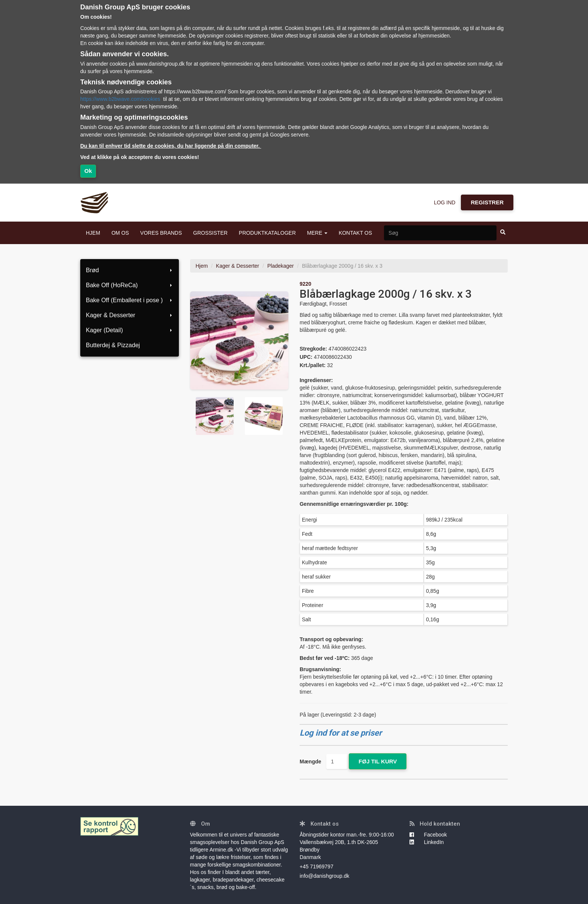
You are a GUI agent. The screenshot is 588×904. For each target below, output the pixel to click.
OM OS (120, 233)
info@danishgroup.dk (325, 876)
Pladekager (281, 266)
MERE (317, 233)
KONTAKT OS (355, 233)
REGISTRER (487, 202)
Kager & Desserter (130, 315)
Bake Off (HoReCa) (130, 285)
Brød (130, 270)
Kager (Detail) (130, 330)
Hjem (202, 266)
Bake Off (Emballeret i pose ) (130, 300)
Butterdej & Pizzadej (113, 345)
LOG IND (445, 202)
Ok (88, 171)
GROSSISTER (210, 233)
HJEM (93, 233)
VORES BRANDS (161, 233)
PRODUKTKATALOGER (267, 233)
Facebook (428, 835)
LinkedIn (427, 842)
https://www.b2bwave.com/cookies (120, 99)
